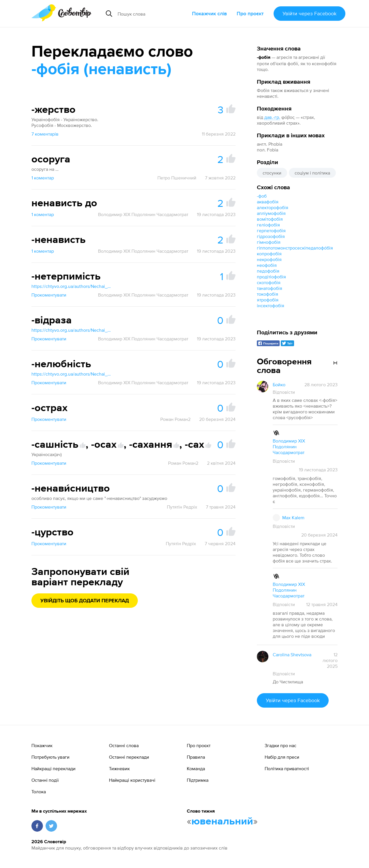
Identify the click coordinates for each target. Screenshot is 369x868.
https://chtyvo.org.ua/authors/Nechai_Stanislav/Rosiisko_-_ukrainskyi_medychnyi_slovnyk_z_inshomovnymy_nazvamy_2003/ (72, 286)
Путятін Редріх (182, 507)
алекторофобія (273, 207)
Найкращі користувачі (132, 780)
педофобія (268, 271)
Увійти (309, 13)
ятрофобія (268, 300)
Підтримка (198, 780)
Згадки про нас (280, 745)
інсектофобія (271, 305)
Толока (39, 792)
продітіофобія (271, 277)
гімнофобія (269, 242)
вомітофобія (270, 219)
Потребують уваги (50, 757)
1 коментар (43, 178)
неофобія (267, 265)
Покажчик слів (209, 13)
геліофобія (268, 225)
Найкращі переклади (53, 768)
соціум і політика (312, 173)
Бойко (279, 385)
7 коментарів (45, 134)
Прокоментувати (49, 295)
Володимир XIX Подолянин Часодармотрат (143, 214)
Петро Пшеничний (177, 178)
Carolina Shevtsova (292, 655)
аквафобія (268, 202)
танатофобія (270, 288)
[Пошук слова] (153, 14)
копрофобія (269, 254)
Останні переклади (129, 757)
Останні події (45, 780)
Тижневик (119, 768)
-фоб (262, 196)
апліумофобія (271, 213)
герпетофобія (271, 230)
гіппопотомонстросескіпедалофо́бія (295, 248)
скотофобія (269, 282)
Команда (196, 768)
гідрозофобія (271, 236)
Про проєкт (250, 13)
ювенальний (222, 822)
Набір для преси (282, 757)
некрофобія (269, 259)
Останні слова (124, 745)
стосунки (272, 173)
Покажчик (42, 745)
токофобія (268, 294)
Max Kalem (293, 518)
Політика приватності (287, 768)
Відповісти (284, 392)
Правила (196, 757)
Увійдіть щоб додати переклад (85, 601)
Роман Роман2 (175, 419)
